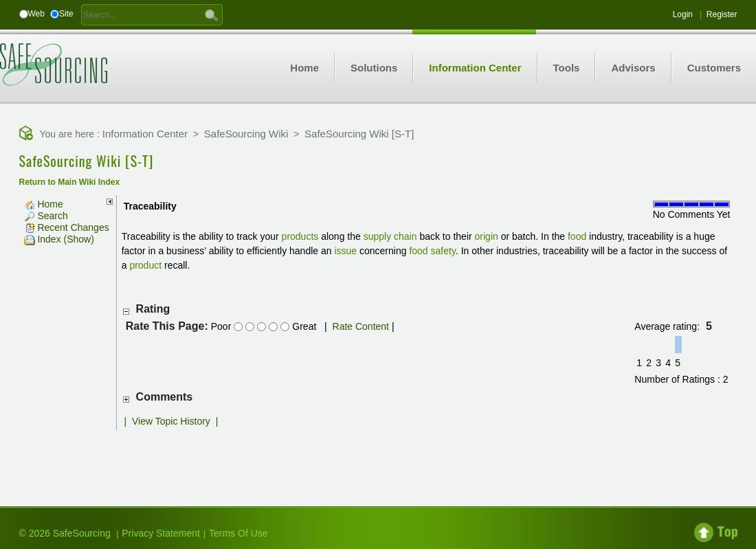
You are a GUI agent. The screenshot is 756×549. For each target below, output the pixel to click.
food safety (432, 251)
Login (683, 14)
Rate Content (361, 326)
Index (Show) (59, 239)
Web (36, 14)
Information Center (145, 134)
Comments (165, 397)
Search (46, 216)
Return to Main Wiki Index (70, 182)
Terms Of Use (238, 533)
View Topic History (171, 421)
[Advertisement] (378, 458)
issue (345, 251)
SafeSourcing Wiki (246, 134)
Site (66, 14)
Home (44, 204)
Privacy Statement (161, 533)
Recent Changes (67, 227)
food (577, 236)
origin (487, 236)
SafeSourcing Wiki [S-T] (359, 134)
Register (722, 14)
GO (212, 14)
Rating (153, 309)
